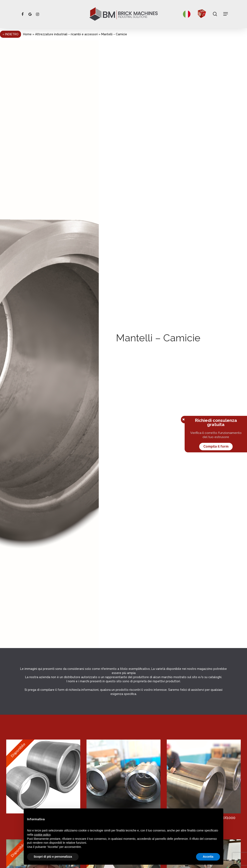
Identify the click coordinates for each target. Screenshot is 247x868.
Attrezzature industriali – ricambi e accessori (66, 34)
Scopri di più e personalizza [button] (53, 857)
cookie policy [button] (42, 835)
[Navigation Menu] (226, 14)
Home (27, 34)
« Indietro (10, 34)
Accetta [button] (208, 857)
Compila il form (216, 446)
